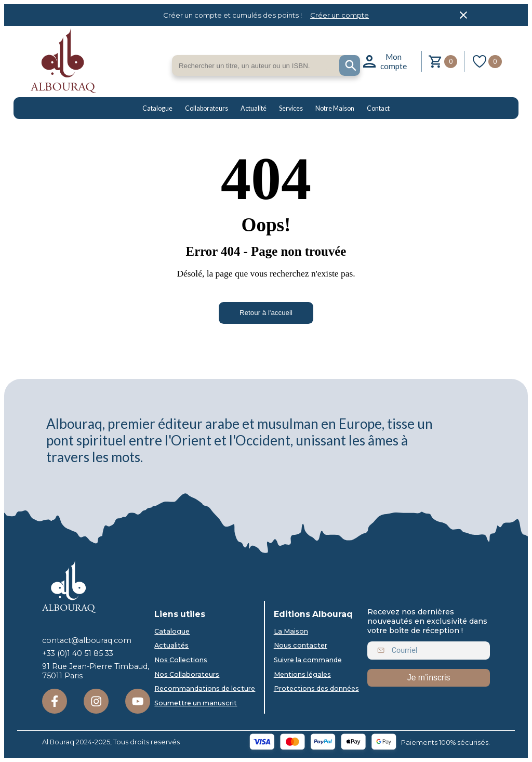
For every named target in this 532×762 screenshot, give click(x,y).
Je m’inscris (429, 678)
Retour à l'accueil (266, 313)
